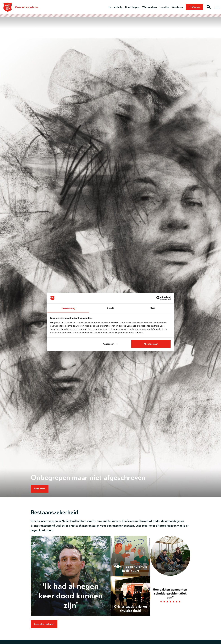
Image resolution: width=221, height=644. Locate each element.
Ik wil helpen (132, 7)
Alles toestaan (151, 344)
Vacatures (177, 7)
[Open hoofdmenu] (217, 7)
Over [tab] (153, 308)
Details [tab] (111, 308)
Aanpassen (110, 344)
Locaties (164, 7)
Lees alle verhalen (44, 624)
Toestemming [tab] (68, 308)
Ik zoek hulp (116, 7)
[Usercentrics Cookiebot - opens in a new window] (158, 298)
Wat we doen (149, 7)
